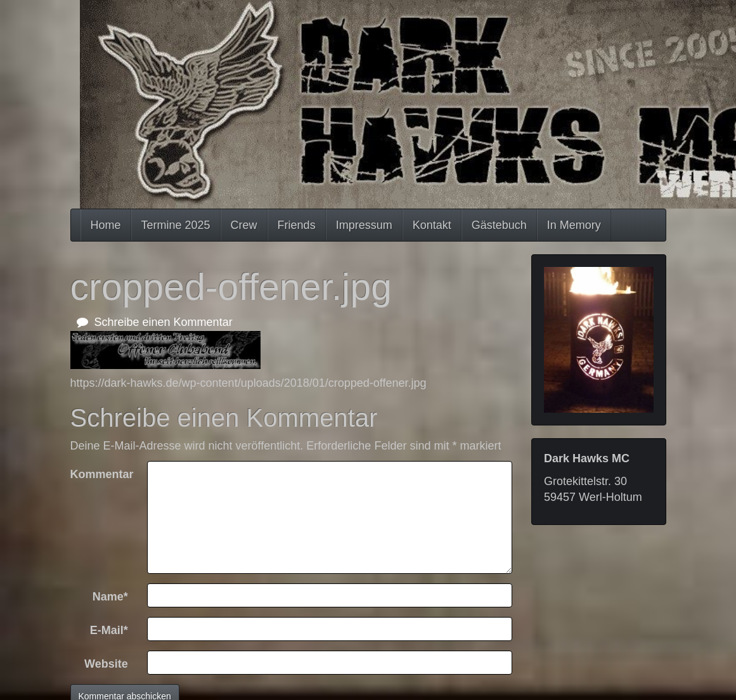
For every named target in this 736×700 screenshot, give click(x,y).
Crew (244, 225)
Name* (110, 597)
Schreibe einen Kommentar (155, 322)
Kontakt (432, 225)
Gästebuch (499, 225)
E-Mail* (109, 630)
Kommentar (102, 474)
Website (106, 664)
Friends (297, 225)
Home (106, 225)
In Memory (574, 225)
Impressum (364, 225)
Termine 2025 (176, 225)
